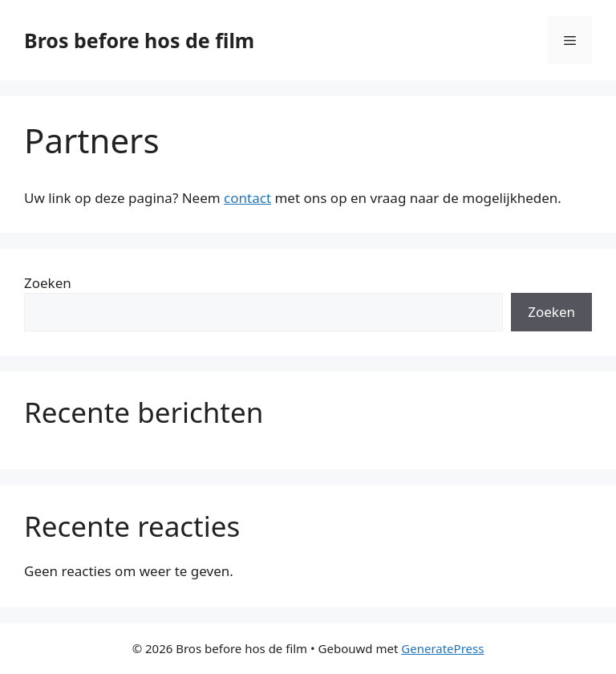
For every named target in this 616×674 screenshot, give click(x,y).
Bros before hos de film (139, 40)
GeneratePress (442, 648)
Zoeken (48, 283)
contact (247, 198)
